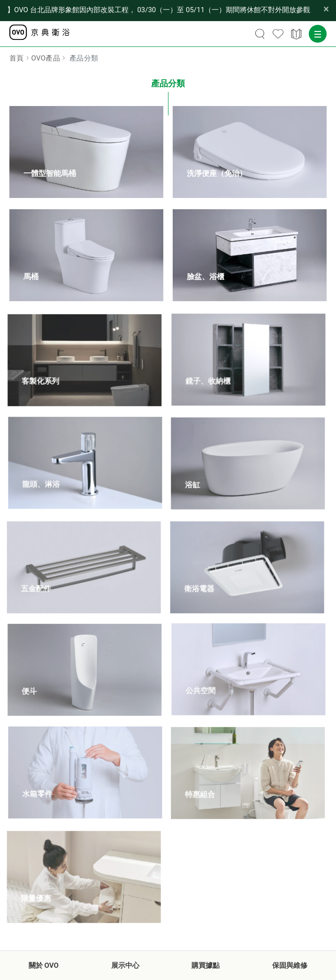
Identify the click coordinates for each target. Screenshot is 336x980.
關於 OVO (44, 965)
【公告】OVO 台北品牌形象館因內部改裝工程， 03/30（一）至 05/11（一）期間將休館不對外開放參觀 (159, 10)
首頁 (17, 58)
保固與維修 (290, 965)
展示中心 (125, 965)
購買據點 (206, 965)
